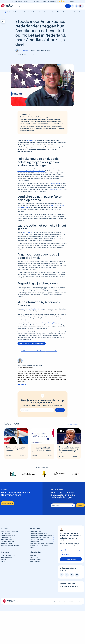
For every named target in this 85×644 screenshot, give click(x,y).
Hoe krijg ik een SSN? (36, 559)
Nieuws (56, 6)
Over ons (26, 6)
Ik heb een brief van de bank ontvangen (41, 535)
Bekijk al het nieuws (71, 424)
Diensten (50, 6)
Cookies (80, 601)
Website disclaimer (7, 557)
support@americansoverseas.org (70, 550)
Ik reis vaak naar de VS (36, 539)
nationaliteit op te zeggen (55, 189)
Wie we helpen (42, 6)
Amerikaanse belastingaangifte (10, 531)
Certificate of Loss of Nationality (11, 545)
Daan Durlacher (27, 233)
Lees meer (21, 384)
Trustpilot (71, 1)
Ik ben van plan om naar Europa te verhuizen (39, 546)
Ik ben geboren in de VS (36, 531)
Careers (3, 559)
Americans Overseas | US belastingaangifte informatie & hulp (7, 6)
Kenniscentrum (33, 6)
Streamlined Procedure (8, 539)
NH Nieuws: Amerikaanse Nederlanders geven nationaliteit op (40, 351)
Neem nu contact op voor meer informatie (32, 344)
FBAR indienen (5, 533)
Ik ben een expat (34, 542)
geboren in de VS (55, 184)
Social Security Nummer (8, 535)
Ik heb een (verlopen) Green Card (39, 537)
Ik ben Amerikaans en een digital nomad (41, 544)
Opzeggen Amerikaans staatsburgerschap (8, 542)
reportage (30, 140)
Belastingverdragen (35, 561)
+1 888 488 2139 (65, 555)
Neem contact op (7, 503)
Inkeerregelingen (6, 537)
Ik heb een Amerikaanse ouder (38, 533)
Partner (3, 561)
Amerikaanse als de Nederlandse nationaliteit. (31, 171)
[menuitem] (18, 6)
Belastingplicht (18, 6)
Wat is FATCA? (34, 557)
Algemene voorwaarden (8, 555)
